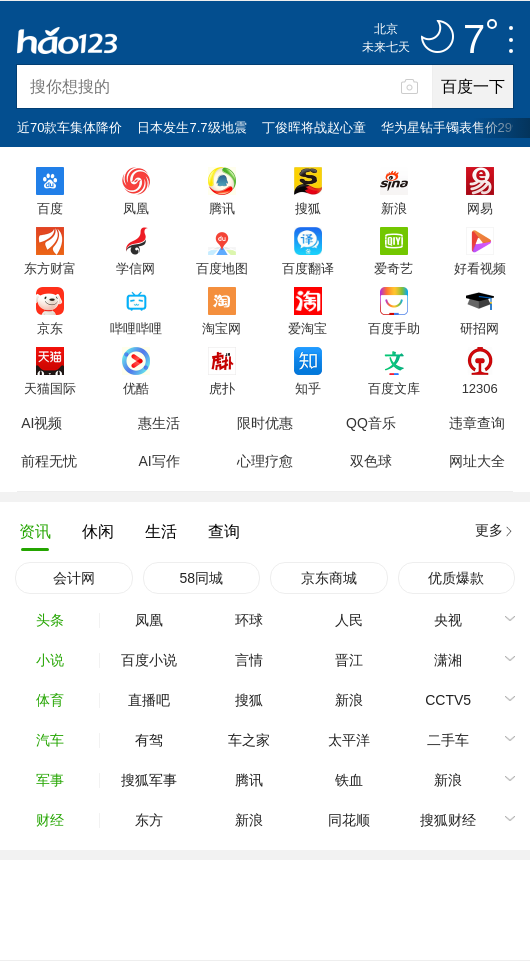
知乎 (308, 388)
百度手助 (394, 328)
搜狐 (308, 208)
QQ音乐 (371, 423)
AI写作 (158, 461)
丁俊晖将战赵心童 (314, 127)
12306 (480, 388)
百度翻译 (308, 268)
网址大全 (477, 461)
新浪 (394, 208)
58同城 (201, 578)
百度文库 (394, 388)
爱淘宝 (307, 328)
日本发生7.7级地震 (191, 127)
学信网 (135, 268)
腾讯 (222, 208)
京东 (50, 328)
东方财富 (50, 268)
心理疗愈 (265, 461)
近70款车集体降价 (69, 127)
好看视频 (480, 268)
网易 (480, 208)
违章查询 (477, 423)
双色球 (371, 461)
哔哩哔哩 (136, 328)
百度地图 (222, 268)
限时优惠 (265, 423)
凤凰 (136, 208)
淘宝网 (221, 328)
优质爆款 (456, 578)
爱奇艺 (393, 268)
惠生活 (159, 423)
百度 (50, 208)
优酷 (136, 388)
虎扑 (222, 388)
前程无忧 (49, 461)
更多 (489, 530)
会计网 (74, 578)
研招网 (479, 328)
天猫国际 (50, 388)
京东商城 (329, 578)
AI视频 (41, 423)
